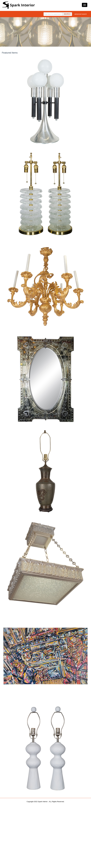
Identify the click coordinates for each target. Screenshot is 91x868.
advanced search (81, 14)
